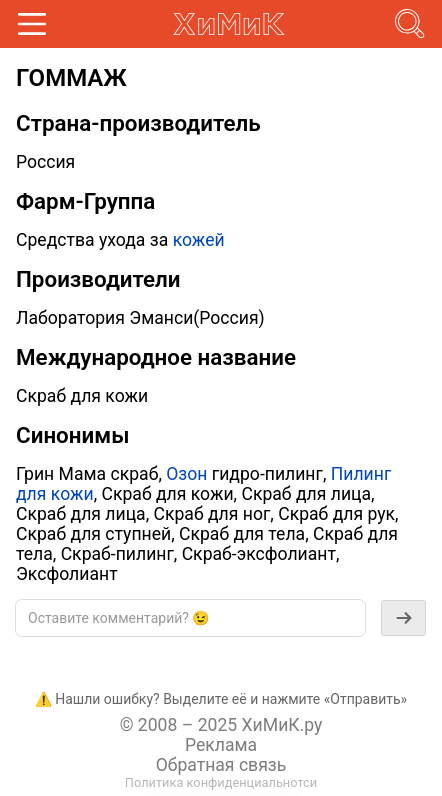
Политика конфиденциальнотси (221, 782)
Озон (186, 474)
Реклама (221, 745)
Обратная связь (221, 765)
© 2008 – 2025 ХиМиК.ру (221, 725)
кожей (199, 240)
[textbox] (190, 618)
